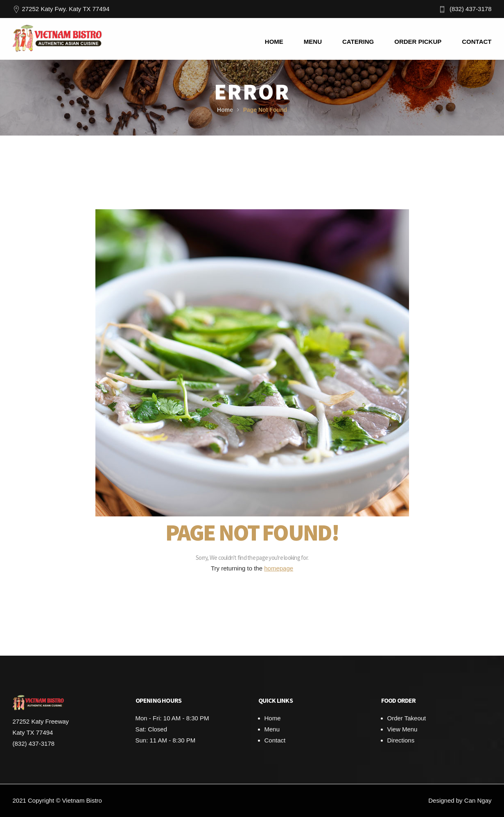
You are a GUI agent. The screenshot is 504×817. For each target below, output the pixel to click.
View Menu (402, 729)
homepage (279, 568)
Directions (401, 740)
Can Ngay (478, 800)
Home (225, 110)
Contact (275, 740)
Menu (272, 729)
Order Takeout (407, 718)
